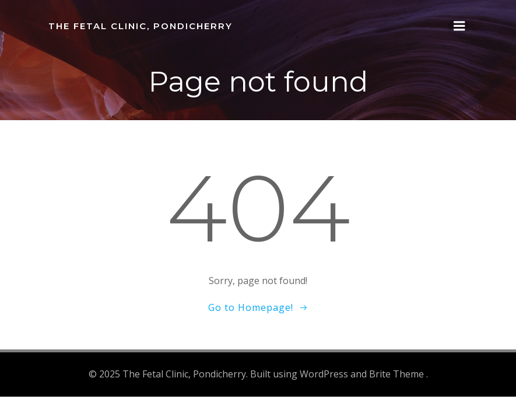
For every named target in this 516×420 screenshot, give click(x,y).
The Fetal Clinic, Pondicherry (141, 26)
